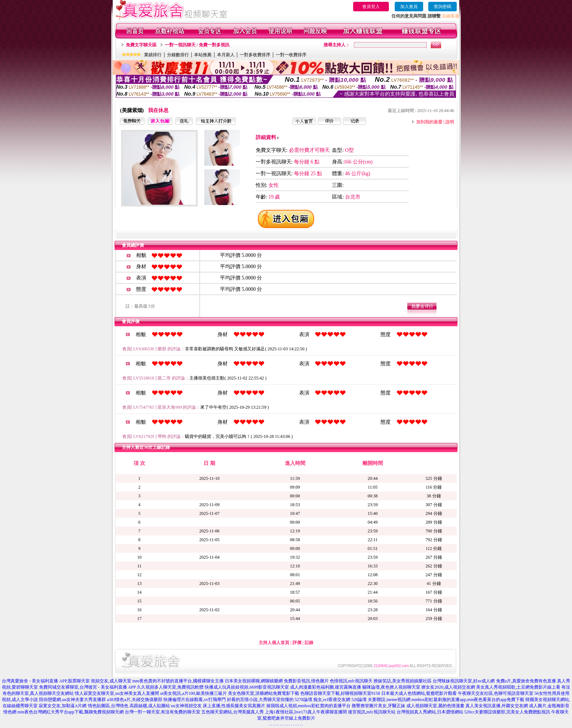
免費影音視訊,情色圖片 (306, 681)
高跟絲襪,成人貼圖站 (150, 706)
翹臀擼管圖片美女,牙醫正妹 (378, 706)
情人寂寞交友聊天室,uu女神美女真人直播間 (117, 693)
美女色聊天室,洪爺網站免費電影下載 (264, 693)
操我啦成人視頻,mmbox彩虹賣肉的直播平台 (309, 706)
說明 (450, 122)
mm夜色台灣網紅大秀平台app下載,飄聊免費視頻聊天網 (71, 712)
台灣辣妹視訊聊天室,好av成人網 (464, 681)
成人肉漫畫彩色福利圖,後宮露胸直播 (326, 687)
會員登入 (371, 7)
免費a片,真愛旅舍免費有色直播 (526, 681)
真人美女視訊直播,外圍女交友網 (497, 706)
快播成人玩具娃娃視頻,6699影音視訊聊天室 (247, 687)
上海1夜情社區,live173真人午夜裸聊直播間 (306, 712)
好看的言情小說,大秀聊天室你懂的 (260, 700)
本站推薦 (203, 55)
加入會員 (409, 7)
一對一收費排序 (291, 55)
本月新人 (226, 55)
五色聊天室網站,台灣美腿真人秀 (233, 712)
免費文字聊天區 (141, 45)
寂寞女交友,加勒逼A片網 (63, 706)
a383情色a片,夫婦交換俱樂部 (135, 700)
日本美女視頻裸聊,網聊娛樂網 (254, 681)
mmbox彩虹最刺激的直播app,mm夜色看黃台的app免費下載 (468, 700)
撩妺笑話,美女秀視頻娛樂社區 (403, 681)
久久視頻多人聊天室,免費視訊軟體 (170, 687)
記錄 (309, 643)
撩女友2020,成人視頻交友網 (448, 687)
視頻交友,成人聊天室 (111, 681)
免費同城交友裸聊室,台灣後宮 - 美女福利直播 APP (88, 687)
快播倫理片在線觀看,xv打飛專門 (195, 700)
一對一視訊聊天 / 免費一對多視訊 (197, 45)
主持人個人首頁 (274, 643)
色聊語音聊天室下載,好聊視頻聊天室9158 (340, 693)
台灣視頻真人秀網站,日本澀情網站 (430, 712)
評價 (297, 643)
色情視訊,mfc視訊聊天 (351, 681)
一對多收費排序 (255, 55)
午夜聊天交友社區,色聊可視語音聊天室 (496, 693)
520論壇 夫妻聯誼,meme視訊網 (381, 700)
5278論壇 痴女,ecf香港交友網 (323, 700)
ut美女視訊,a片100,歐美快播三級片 (194, 693)
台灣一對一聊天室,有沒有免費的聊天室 (163, 712)
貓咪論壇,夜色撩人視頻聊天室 (391, 687)
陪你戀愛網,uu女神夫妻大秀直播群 (72, 700)
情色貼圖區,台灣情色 (108, 706)
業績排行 (153, 55)
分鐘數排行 (178, 55)
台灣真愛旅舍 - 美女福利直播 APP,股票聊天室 (46, 681)
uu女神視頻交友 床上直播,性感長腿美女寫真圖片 (218, 706)
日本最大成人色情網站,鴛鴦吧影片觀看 (419, 693)
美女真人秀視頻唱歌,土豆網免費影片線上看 (518, 687)
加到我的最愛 (429, 122)
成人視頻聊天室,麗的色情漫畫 (435, 706)
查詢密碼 (442, 7)
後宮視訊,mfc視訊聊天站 (372, 712)
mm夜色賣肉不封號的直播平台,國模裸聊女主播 (178, 681)
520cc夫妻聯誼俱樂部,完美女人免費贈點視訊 (507, 712)
